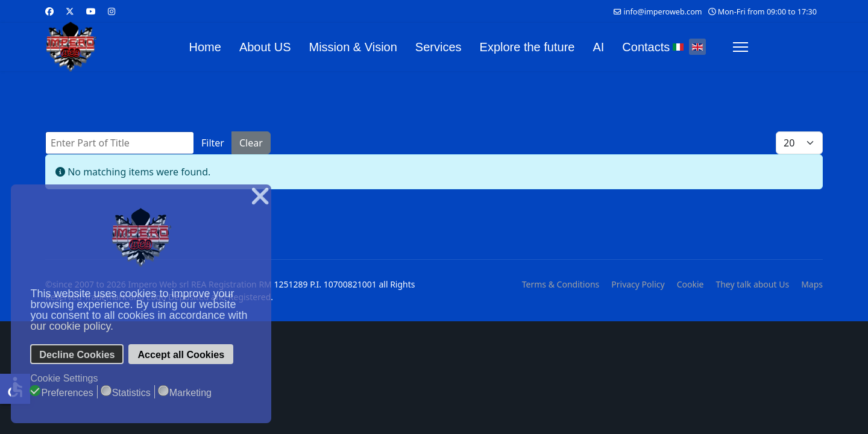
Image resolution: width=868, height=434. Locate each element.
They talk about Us (752, 284)
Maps (812, 284)
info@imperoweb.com (662, 12)
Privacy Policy (638, 284)
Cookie (690, 284)
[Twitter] (70, 11)
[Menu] (741, 47)
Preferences (67, 393)
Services (439, 47)
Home (205, 47)
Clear (251, 143)
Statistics (131, 393)
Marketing (190, 393)
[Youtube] (91, 11)
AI (598, 47)
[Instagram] (112, 11)
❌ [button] (260, 196)
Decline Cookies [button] (77, 354)
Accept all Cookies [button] (181, 354)
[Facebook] (49, 11)
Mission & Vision (353, 47)
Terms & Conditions (561, 284)
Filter (213, 143)
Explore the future (527, 47)
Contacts (646, 47)
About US (265, 47)
